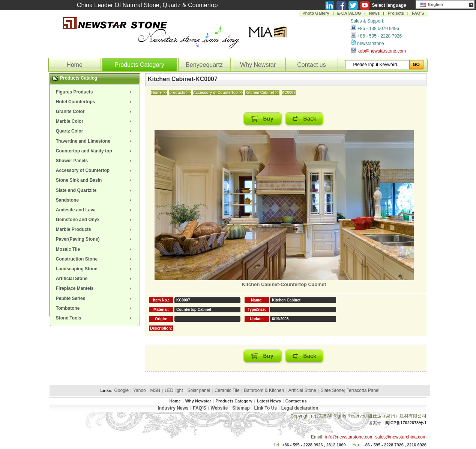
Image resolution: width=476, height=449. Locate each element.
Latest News (269, 401)
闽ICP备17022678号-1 (406, 423)
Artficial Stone (302, 390)
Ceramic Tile (227, 390)
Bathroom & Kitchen (264, 390)
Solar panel (199, 390)
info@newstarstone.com (349, 437)
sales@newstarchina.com (401, 437)
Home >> (159, 93)
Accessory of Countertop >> (218, 93)
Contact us (311, 65)
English (431, 4)
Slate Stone (332, 390)
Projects (396, 13)
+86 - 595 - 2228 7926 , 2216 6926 (395, 445)
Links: (107, 390)
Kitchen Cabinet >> (262, 93)
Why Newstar (258, 65)
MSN (155, 390)
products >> (180, 93)
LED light (174, 390)
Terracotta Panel (363, 390)
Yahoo (140, 390)
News (375, 13)
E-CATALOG (349, 13)
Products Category (139, 65)
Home (74, 65)
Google (121, 390)
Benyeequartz (204, 65)
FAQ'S (418, 13)
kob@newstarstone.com (382, 51)
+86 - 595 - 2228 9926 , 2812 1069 (314, 445)
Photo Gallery (316, 13)
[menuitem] (95, 92)
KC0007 (289, 93)
